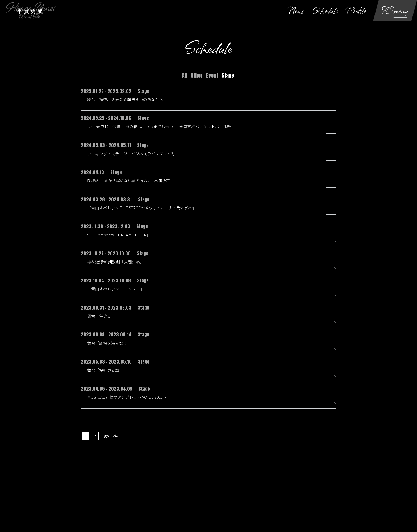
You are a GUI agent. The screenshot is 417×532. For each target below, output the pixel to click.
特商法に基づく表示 (274, 495)
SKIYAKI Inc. (236, 511)
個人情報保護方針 (201, 495)
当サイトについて (74, 495)
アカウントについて (110, 495)
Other (197, 75)
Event (212, 75)
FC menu (395, 10)
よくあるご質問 (329, 495)
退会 (352, 495)
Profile (356, 10)
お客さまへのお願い (237, 495)
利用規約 (173, 495)
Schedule (325, 10)
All (185, 75)
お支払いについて (146, 495)
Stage (228, 75)
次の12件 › (111, 442)
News (295, 10)
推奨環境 (303, 495)
